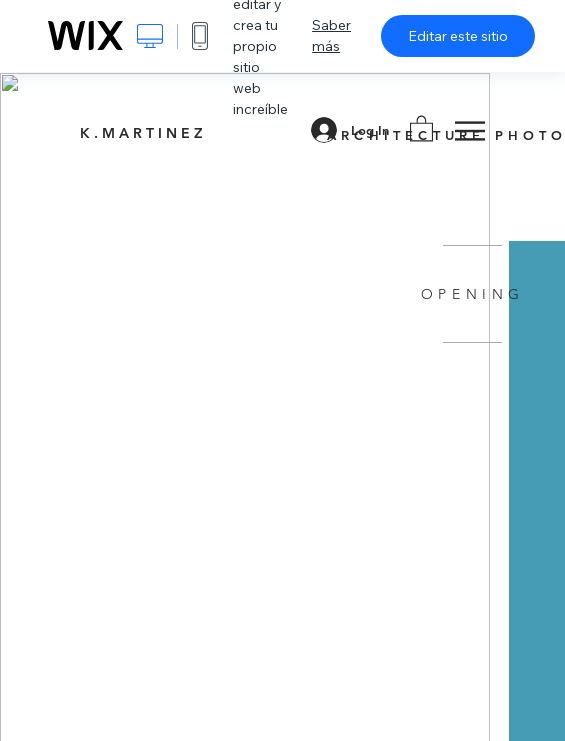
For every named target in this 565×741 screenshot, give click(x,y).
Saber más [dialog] (331, 35)
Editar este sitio (458, 36)
